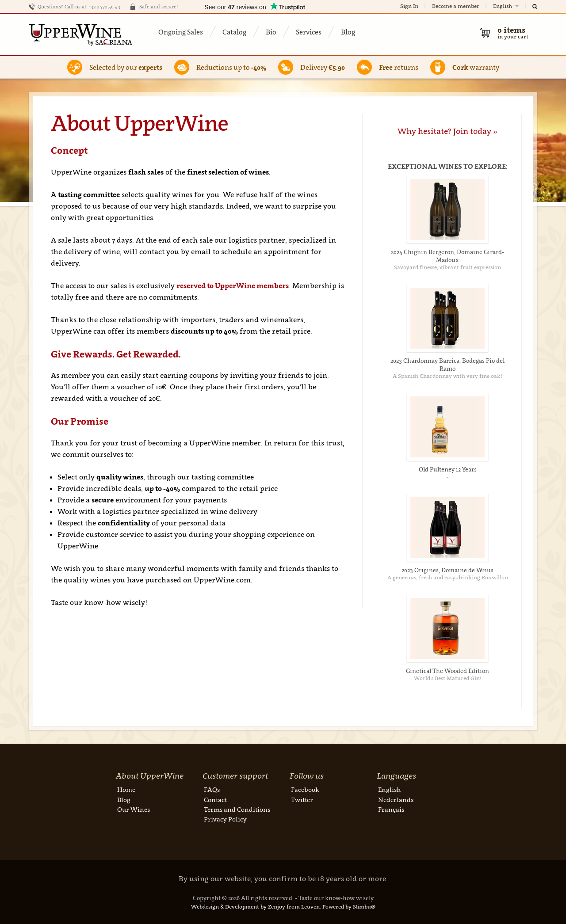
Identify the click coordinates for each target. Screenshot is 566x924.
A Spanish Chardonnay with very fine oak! (447, 376)
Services (309, 32)
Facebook (305, 789)
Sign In (409, 6)
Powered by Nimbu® (349, 907)
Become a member (456, 6)
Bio (271, 32)
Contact (215, 800)
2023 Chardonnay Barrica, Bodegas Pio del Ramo (447, 365)
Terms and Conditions (237, 809)
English (507, 6)
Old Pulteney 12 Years (448, 469)
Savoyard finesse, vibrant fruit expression (447, 267)
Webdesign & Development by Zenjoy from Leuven (255, 907)
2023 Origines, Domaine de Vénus (447, 570)
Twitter (302, 800)
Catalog (234, 32)
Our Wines (134, 809)
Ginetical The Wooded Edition (447, 671)
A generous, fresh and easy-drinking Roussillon (448, 577)
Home (126, 789)
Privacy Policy (225, 819)
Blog (348, 32)
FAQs (212, 789)
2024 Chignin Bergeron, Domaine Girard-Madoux (447, 256)
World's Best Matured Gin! (448, 678)
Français (391, 809)
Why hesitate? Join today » (447, 131)
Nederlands (396, 800)
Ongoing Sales (181, 32)
